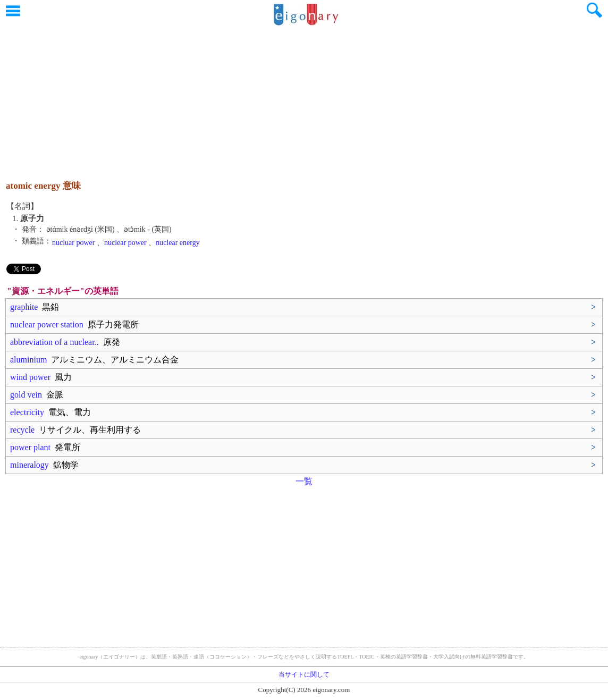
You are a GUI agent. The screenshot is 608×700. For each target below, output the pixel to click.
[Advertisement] (304, 98)
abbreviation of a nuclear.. (65, 342)
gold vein (37, 395)
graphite (35, 307)
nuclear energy (178, 243)
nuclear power (125, 243)
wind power (41, 377)
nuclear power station (74, 324)
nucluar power (73, 243)
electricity (50, 412)
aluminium (94, 360)
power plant (45, 447)
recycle (75, 430)
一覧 (304, 481)
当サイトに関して (304, 674)
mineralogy (44, 465)
